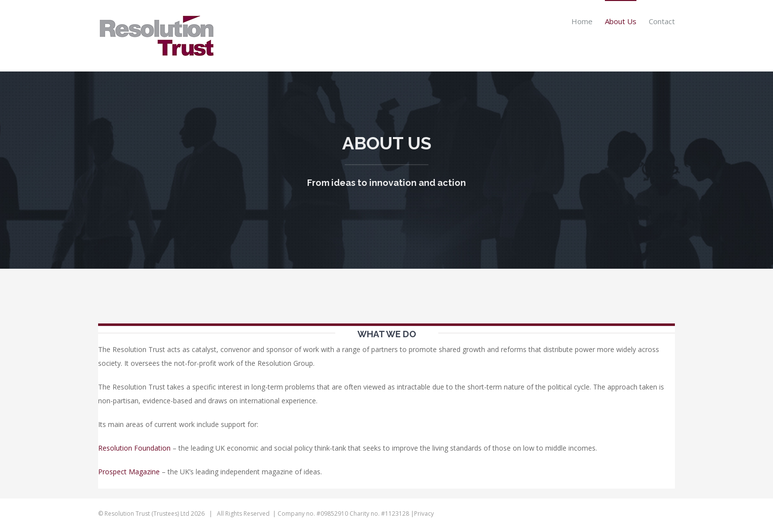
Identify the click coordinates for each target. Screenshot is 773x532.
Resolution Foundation (134, 448)
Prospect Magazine (129, 472)
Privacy (424, 514)
